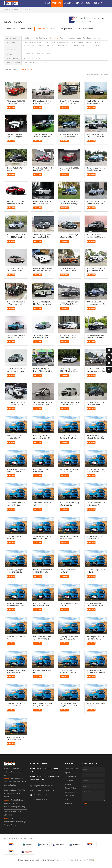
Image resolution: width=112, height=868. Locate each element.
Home (48, 3)
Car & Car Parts (71, 777)
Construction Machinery (74, 792)
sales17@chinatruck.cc (41, 795)
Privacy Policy (68, 860)
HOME (7, 10)
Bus (66, 800)
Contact (98, 3)
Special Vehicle (70, 788)
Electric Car (25, 10)
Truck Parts (69, 804)
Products (56, 3)
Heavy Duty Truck (71, 769)
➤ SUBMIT (86, 803)
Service (79, 3)
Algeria (67, 773)
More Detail (11, 107)
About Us (69, 3)
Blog (88, 3)
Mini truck (68, 784)
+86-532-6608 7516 (40, 800)
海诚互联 (85, 860)
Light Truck (69, 781)
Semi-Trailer (69, 796)
